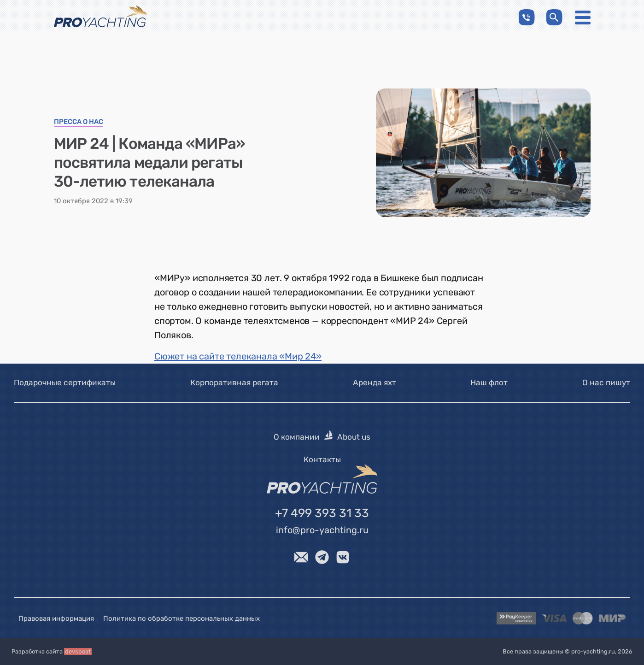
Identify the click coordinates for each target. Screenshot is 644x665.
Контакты (322, 459)
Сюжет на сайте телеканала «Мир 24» (238, 356)
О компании (297, 437)
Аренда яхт (375, 383)
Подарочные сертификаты (65, 383)
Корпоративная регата (234, 383)
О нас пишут (606, 383)
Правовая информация (56, 618)
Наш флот (489, 383)
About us (354, 437)
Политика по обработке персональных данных (181, 618)
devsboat (78, 652)
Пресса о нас (79, 122)
